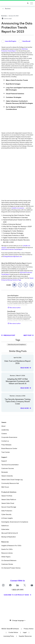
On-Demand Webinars (9, 560)
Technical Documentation (10, 465)
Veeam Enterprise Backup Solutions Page (17, 279)
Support (4, 461)
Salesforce (5, 526)
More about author (14, 308)
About (3, 426)
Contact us (5, 441)
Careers (4, 434)
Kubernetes (5, 529)
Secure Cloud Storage (9, 507)
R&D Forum (5, 487)
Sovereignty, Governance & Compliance (15, 522)
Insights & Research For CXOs (11, 546)
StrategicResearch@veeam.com (12, 256)
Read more (25, 368)
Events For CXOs (7, 549)
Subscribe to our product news (16, 595)
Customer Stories (7, 564)
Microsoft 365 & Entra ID (10, 533)
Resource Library (7, 553)
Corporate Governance (9, 437)
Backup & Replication (9, 537)
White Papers (6, 557)
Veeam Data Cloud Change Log (12, 480)
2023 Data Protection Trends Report (15, 50)
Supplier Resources (25, 636)
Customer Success (8, 468)
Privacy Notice (29, 629)
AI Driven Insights (7, 518)
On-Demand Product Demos (11, 568)
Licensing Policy (9, 636)
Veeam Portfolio (7, 496)
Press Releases (6, 445)
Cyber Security (6, 514)
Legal (25, 632)
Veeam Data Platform (9, 500)
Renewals (5, 472)
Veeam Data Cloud (8, 503)
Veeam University (7, 476)
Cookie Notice (13, 632)
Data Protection (7, 511)
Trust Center (6, 452)
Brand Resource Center (9, 448)
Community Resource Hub (10, 483)
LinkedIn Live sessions (18, 208)
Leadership (5, 430)
